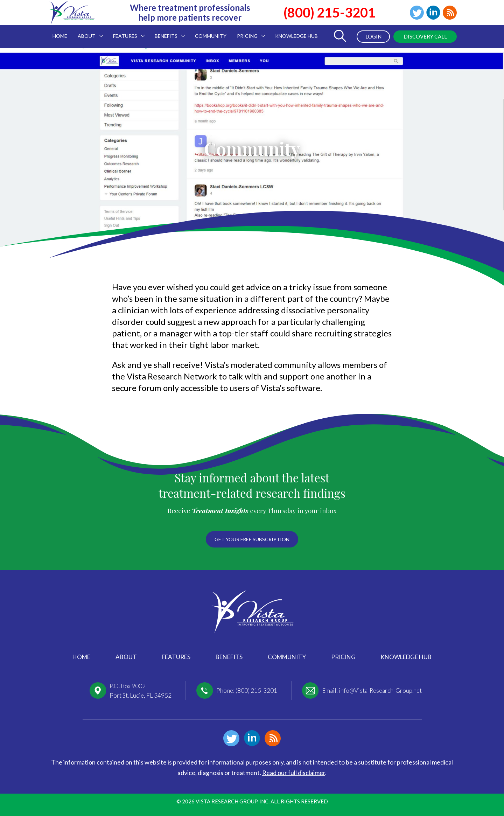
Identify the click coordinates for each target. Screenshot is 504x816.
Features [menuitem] (126, 32)
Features (176, 657)
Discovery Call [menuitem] (425, 36)
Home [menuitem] (60, 36)
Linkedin (433, 13)
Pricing (343, 657)
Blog (450, 13)
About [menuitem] (88, 32)
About (126, 657)
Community (287, 657)
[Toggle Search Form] (340, 37)
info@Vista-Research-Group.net (380, 691)
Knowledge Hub (406, 657)
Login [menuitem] (373, 36)
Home (81, 657)
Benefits (229, 657)
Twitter (417, 13)
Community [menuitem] (211, 36)
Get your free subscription (252, 539)
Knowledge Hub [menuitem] (296, 36)
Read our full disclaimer (294, 773)
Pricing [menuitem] (248, 32)
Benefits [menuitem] (167, 32)
